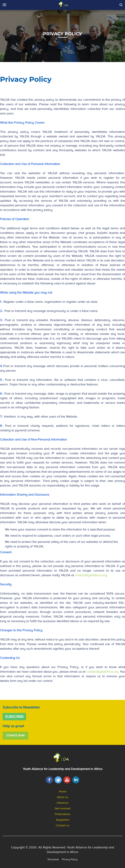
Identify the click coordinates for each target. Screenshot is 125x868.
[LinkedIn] (76, 780)
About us (62, 797)
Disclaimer (53, 859)
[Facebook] (49, 780)
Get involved (62, 808)
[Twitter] (58, 780)
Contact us (63, 825)
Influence (63, 803)
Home (63, 792)
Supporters (63, 820)
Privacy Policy (70, 859)
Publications (63, 814)
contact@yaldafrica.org (91, 575)
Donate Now (15, 736)
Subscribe (14, 717)
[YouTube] (67, 780)
